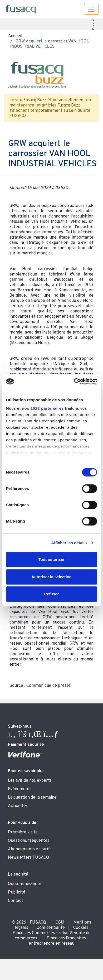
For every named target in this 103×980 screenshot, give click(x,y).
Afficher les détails (69, 543)
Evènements (20, 789)
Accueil (15, 36)
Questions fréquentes (29, 841)
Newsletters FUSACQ (28, 858)
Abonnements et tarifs (30, 849)
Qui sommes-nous (25, 884)
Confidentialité (51, 928)
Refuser (52, 594)
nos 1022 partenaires (43, 408)
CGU (60, 923)
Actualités (18, 806)
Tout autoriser (52, 559)
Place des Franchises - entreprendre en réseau (59, 941)
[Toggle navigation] (91, 9)
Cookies (81, 928)
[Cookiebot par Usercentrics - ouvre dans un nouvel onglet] (74, 382)
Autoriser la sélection (51, 577)
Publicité (93, 25)
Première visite (23, 832)
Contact (16, 901)
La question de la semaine (32, 798)
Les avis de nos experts (30, 781)
